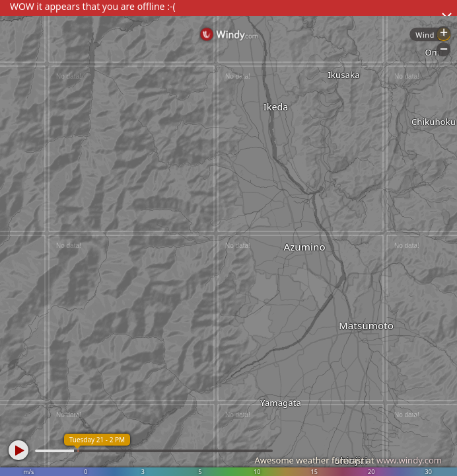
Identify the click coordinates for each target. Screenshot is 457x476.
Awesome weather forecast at (348, 460)
